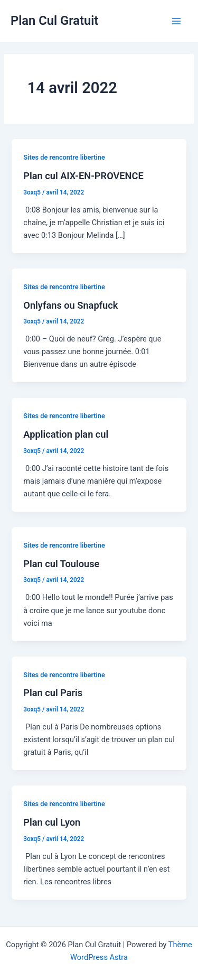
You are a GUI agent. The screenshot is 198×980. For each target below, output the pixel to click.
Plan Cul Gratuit (54, 21)
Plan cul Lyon (52, 822)
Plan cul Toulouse (61, 564)
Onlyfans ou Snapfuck (70, 305)
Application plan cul (66, 434)
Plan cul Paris (53, 693)
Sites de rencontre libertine (64, 157)
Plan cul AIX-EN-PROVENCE (83, 176)
